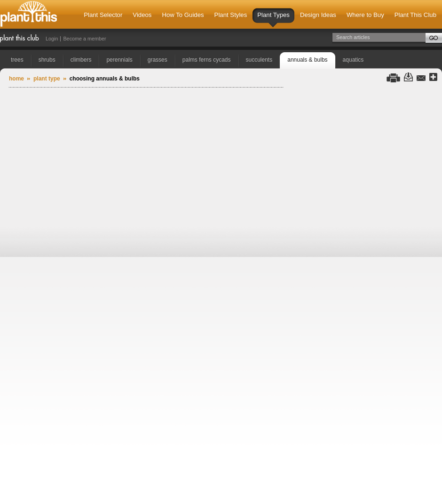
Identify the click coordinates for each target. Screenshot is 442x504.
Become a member (84, 39)
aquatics (353, 60)
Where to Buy (365, 15)
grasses (158, 60)
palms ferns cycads (207, 60)
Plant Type (47, 79)
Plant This (29, 14)
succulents (259, 60)
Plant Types (273, 19)
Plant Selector (103, 15)
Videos (142, 15)
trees (17, 60)
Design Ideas (318, 15)
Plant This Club (415, 15)
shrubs (47, 60)
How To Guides (183, 15)
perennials (119, 60)
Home (16, 79)
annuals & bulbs (307, 60)
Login (52, 39)
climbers (81, 60)
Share (433, 77)
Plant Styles (231, 15)
